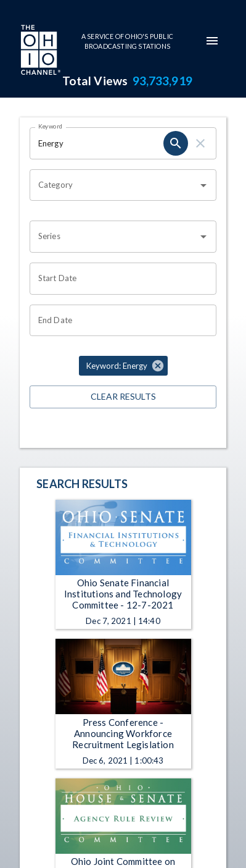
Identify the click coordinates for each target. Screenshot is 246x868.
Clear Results (123, 397)
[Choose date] (119, 279)
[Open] (203, 185)
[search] (176, 143)
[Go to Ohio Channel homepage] (39, 51)
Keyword (51, 126)
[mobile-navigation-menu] (212, 41)
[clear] (200, 143)
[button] (123, 366)
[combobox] (114, 185)
